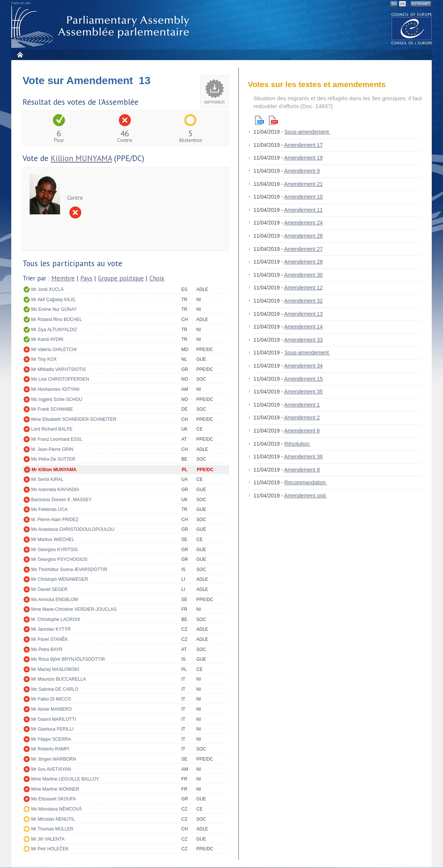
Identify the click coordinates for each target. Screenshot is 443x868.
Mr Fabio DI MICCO (51, 699)
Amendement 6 (302, 431)
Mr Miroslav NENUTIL (53, 819)
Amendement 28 (304, 262)
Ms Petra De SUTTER (53, 459)
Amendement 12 (304, 288)
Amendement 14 (304, 327)
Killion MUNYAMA (81, 158)
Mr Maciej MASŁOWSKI (55, 669)
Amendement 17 (304, 145)
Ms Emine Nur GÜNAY (54, 309)
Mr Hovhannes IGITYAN (55, 389)
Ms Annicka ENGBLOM (55, 600)
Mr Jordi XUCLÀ (47, 289)
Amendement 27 (304, 249)
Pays (86, 278)
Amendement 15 (304, 379)
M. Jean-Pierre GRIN (52, 449)
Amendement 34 (304, 366)
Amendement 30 (304, 275)
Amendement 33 (304, 340)
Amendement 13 (304, 314)
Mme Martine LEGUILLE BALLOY (65, 779)
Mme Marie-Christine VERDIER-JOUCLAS (74, 609)
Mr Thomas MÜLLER (52, 829)
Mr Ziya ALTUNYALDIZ (54, 330)
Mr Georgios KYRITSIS (54, 550)
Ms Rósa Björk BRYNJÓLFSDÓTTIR (68, 659)
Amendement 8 (302, 470)
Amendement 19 (304, 158)
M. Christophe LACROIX (56, 619)
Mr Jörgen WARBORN (54, 759)
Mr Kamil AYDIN (47, 339)
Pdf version (273, 120)
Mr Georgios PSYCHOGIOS (59, 559)
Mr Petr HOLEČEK (50, 849)
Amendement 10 (304, 197)
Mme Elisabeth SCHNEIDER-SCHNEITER (74, 419)
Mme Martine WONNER (55, 789)
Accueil (20, 55)
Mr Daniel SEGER (49, 589)
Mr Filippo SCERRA (51, 739)
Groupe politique (121, 278)
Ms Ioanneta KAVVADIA (55, 490)
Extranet (421, 4)
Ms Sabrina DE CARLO (55, 689)
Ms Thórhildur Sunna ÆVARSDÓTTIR (69, 570)
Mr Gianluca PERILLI (52, 729)
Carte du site (21, 3)
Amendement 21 (304, 184)
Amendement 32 (304, 301)
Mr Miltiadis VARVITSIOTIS (59, 369)
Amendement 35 (304, 392)
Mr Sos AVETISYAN (51, 769)
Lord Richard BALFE (52, 429)
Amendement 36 (304, 457)
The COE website (412, 28)
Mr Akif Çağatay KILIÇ (53, 300)
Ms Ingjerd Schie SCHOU (57, 399)
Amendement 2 (302, 417)
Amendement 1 (302, 405)
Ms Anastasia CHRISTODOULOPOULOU (73, 529)
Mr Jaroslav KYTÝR (51, 629)
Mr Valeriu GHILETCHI (54, 350)
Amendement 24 (304, 223)
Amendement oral (306, 496)
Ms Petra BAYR (47, 649)
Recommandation (306, 482)
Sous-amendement (307, 132)
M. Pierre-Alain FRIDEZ (55, 520)
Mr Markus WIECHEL (53, 539)
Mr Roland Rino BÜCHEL (57, 319)
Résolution (298, 444)
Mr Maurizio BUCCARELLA (59, 679)
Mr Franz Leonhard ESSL (57, 439)
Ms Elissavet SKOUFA (53, 799)
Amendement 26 (304, 236)
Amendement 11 (304, 210)
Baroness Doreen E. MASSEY (61, 500)
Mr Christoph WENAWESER (60, 579)
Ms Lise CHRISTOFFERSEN (60, 379)
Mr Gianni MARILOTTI (53, 719)
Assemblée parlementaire (102, 27)
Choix (157, 278)
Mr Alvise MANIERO (51, 709)
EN (394, 4)
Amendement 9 (302, 171)
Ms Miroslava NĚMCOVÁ (57, 809)
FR (402, 4)
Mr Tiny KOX (44, 359)
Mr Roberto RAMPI (50, 749)
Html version (259, 120)
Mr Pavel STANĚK (50, 639)
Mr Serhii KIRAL (47, 479)
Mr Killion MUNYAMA (54, 470)
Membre (63, 278)
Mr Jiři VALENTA (48, 839)
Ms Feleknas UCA (49, 509)
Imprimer (215, 102)
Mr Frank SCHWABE (52, 409)
